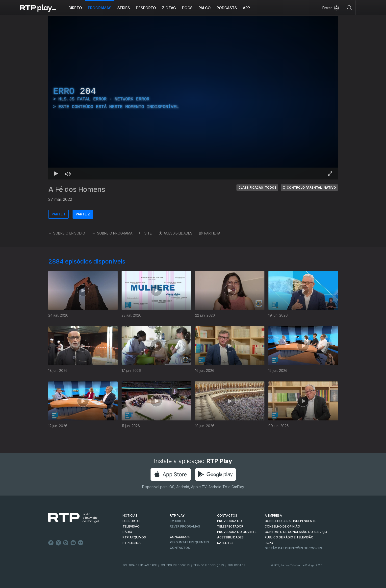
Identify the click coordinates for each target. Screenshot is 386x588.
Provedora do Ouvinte (237, 532)
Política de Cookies (175, 565)
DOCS (187, 8)
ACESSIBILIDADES (176, 233)
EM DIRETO (178, 521)
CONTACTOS (227, 515)
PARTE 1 (58, 214)
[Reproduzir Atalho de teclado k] (56, 174)
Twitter (58, 543)
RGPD (269, 543)
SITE (146, 233)
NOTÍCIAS (130, 515)
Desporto (146, 8)
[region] (193, 98)
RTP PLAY (177, 515)
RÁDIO (127, 532)
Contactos (180, 548)
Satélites (225, 543)
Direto (75, 8)
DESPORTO (131, 521)
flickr (81, 543)
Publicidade (236, 565)
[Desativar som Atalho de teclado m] (68, 174)
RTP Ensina (132, 543)
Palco (205, 8)
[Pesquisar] (349, 7)
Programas (100, 8)
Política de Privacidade (140, 565)
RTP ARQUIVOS (134, 537)
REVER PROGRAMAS (185, 526)
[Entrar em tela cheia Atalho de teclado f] (330, 174)
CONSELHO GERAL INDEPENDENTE (290, 521)
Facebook (51, 543)
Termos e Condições (209, 565)
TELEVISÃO (131, 526)
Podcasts (227, 8)
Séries (124, 8)
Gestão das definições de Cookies (293, 548)
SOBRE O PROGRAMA (112, 233)
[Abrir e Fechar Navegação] (362, 8)
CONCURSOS (180, 537)
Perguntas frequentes (190, 542)
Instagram (66, 543)
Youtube (73, 543)
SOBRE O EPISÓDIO (67, 233)
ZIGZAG (169, 8)
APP (246, 8)
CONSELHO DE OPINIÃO (282, 526)
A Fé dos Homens (77, 189)
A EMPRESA (273, 515)
